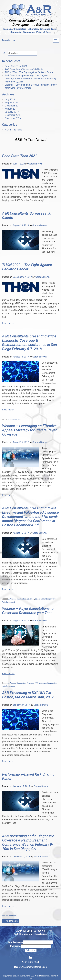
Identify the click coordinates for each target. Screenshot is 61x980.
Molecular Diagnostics (48, 683)
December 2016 (13, 115)
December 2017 (13, 106)
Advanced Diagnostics (17, 599)
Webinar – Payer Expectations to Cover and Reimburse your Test (28, 611)
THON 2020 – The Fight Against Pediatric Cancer (29, 72)
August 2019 (11, 103)
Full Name (15, 946)
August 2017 (11, 109)
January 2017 (12, 112)
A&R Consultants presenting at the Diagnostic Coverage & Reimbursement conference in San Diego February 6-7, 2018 (31, 79)
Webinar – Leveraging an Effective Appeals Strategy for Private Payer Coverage (29, 430)
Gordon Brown (35, 164)
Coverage (31, 599)
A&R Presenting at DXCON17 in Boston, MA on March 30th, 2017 (28, 695)
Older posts (11, 921)
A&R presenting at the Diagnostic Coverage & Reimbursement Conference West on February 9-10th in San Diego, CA (28, 842)
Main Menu (8, 40)
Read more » (8, 323)
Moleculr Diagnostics (47, 599)
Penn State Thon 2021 (16, 66)
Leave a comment (9, 916)
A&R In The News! (14, 130)
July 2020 (10, 99)
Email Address (15, 942)
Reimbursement (15, 419)
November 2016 (13, 118)
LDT (37, 599)
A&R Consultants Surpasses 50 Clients (24, 69)
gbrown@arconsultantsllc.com (32, 967)
